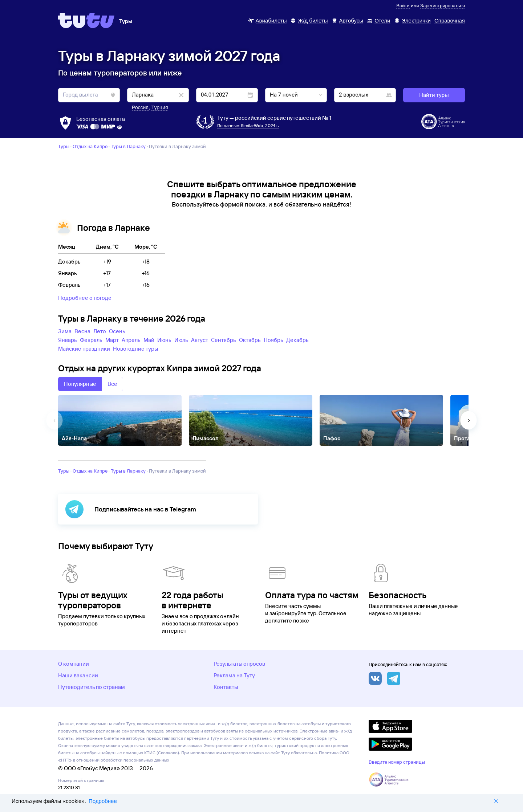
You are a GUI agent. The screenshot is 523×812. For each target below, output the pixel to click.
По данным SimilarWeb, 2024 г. (248, 125)
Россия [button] (140, 107)
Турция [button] (160, 107)
